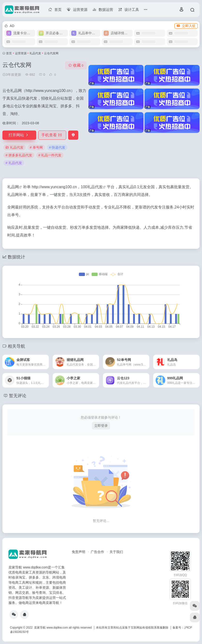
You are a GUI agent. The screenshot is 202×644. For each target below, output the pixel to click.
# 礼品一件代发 (50, 155)
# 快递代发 (57, 147)
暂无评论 (18, 396)
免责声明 (79, 552)
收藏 (76, 65)
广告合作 (97, 552)
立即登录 (101, 426)
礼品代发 (35, 53)
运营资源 (21, 53)
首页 (9, 53)
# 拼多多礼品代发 (19, 155)
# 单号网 (36, 147)
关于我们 (116, 552)
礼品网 (13, 187)
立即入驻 (186, 26)
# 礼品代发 (14, 163)
